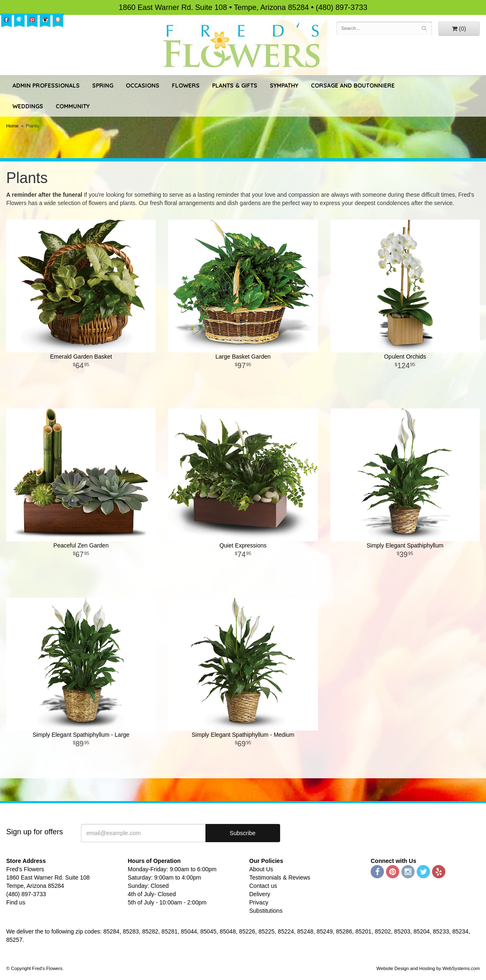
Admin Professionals (46, 86)
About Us (261, 869)
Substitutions (266, 911)
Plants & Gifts (235, 86)
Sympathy (284, 86)
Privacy (259, 902)
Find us (16, 902)
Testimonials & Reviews (280, 877)
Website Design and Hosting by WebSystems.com (428, 968)
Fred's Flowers (243, 46)
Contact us (263, 886)
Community (73, 106)
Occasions (143, 86)
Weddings (28, 106)
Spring (103, 86)
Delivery (260, 894)
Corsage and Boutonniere (353, 86)
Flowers (186, 86)
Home (12, 126)
